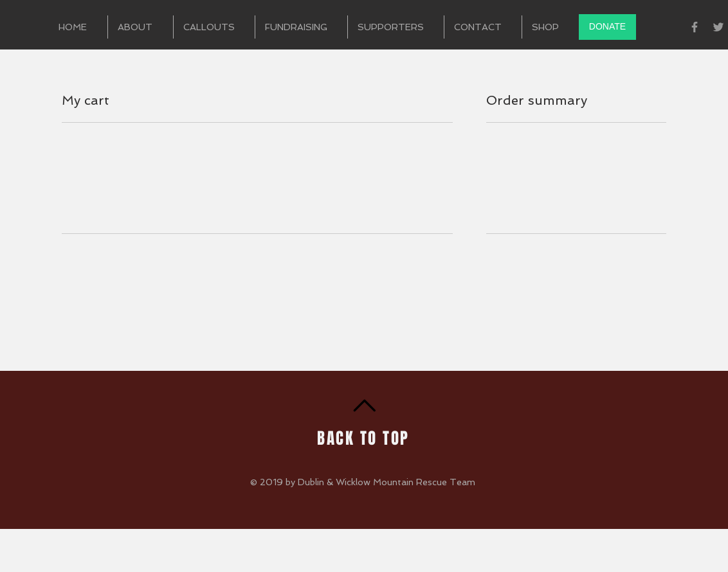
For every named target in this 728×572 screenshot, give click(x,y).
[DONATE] (607, 27)
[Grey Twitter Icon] (718, 27)
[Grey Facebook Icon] (695, 27)
